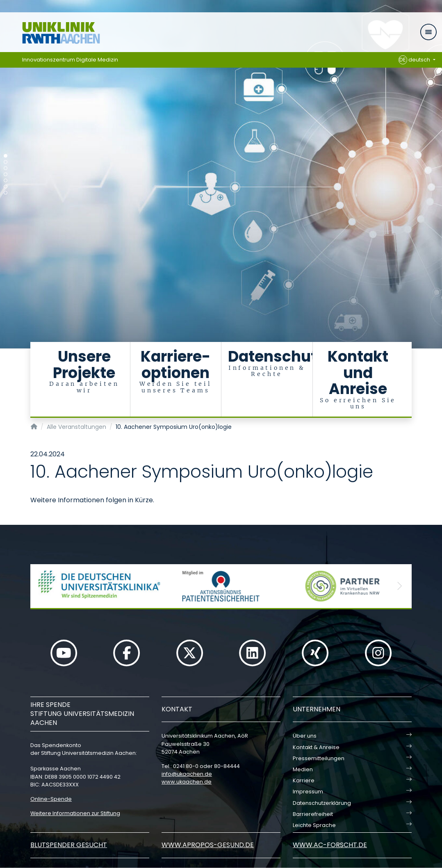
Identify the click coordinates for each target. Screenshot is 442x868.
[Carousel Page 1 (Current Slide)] (6, 156)
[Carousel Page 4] (6, 174)
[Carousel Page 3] (6, 168)
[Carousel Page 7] (6, 193)
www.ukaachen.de (187, 782)
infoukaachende (187, 774)
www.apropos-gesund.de (208, 845)
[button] (43, 586)
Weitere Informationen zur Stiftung (75, 813)
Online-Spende (51, 799)
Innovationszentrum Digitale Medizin (70, 60)
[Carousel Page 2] (6, 162)
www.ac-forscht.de (330, 845)
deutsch (415, 60)
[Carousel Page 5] (6, 181)
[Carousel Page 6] (6, 187)
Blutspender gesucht (69, 845)
